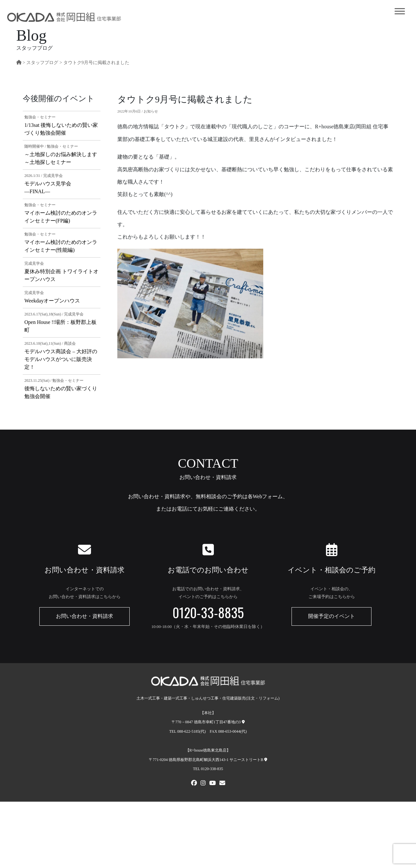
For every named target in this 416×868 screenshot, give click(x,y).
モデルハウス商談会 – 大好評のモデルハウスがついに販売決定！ (61, 359)
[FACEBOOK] (194, 784)
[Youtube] (213, 784)
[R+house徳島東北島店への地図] (266, 760)
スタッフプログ (42, 62)
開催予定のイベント (331, 616)
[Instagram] (203, 784)
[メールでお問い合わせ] (222, 784)
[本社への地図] (243, 722)
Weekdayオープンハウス (52, 301)
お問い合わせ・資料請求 (84, 616)
